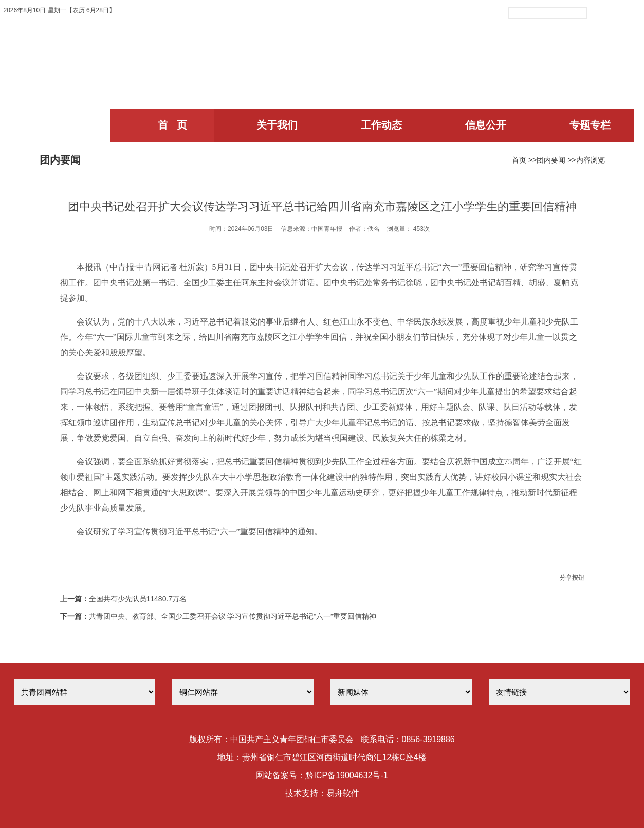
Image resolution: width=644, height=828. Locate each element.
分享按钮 (572, 578)
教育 (294, 477)
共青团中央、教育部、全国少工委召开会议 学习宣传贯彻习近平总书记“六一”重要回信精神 (233, 616)
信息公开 (486, 125)
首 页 (172, 125)
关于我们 (277, 125)
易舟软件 (343, 793)
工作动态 (381, 125)
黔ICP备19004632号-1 (346, 775)
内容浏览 (591, 160)
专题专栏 (590, 125)
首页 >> (524, 160)
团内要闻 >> (556, 160)
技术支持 (302, 793)
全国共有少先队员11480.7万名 (138, 599)
